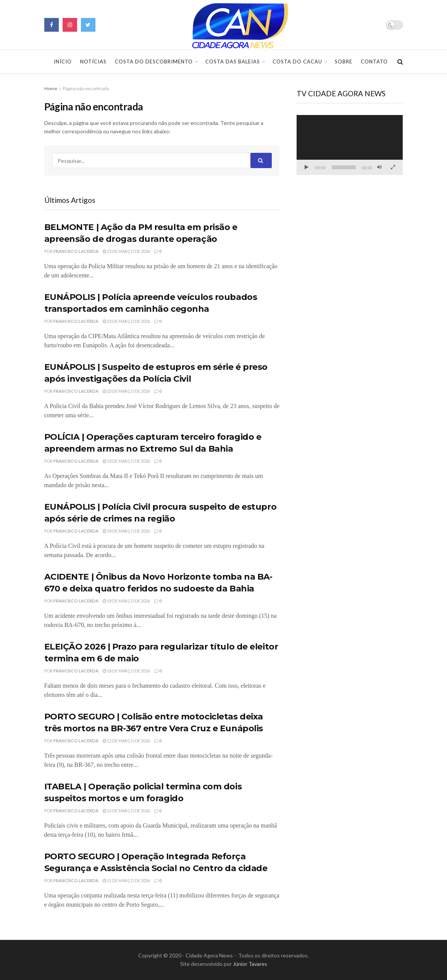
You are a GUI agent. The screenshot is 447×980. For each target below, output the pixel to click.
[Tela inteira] (393, 167)
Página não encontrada (86, 88)
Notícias (93, 62)
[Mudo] (379, 167)
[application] (350, 145)
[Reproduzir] (307, 167)
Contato (374, 62)
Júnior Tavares (250, 964)
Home (51, 88)
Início (63, 62)
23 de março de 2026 (126, 251)
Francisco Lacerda (76, 251)
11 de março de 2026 (126, 880)
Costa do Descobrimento (154, 62)
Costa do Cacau (297, 62)
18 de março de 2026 (126, 461)
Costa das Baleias (233, 62)
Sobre (344, 62)
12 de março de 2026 (126, 741)
